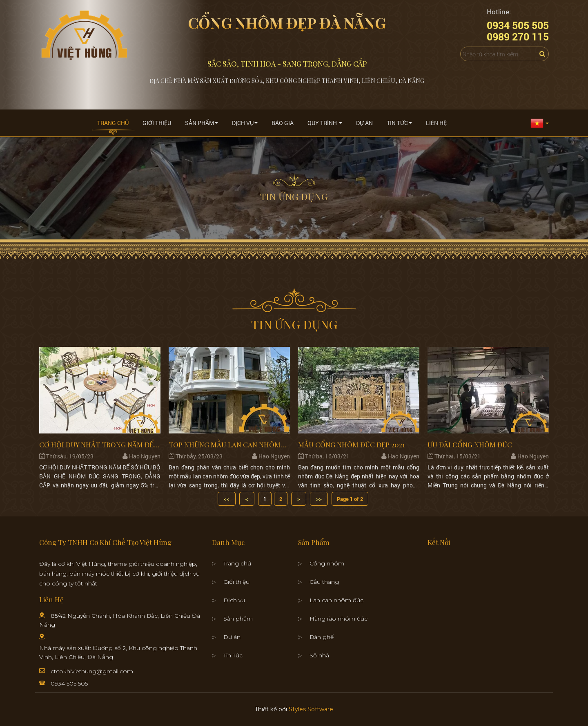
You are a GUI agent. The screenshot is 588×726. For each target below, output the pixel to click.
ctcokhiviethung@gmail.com (92, 671)
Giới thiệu (157, 123)
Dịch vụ (234, 600)
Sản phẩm (238, 619)
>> (319, 499)
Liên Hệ (436, 123)
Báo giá (283, 123)
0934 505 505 (69, 684)
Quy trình (325, 123)
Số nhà (319, 655)
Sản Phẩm (202, 123)
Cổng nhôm (327, 563)
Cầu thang (324, 582)
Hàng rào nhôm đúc (339, 619)
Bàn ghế (322, 637)
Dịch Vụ (245, 123)
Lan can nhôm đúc (336, 600)
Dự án (364, 123)
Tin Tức (399, 123)
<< (227, 499)
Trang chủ (113, 123)
